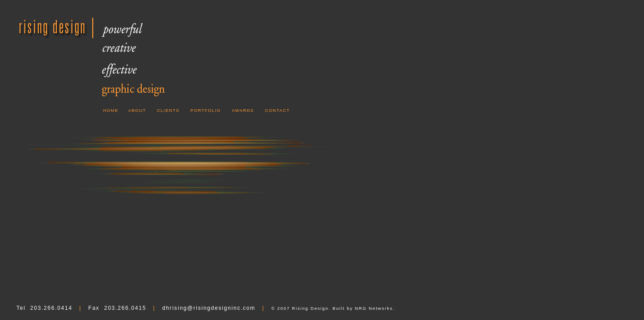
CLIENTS (168, 111)
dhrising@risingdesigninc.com (209, 308)
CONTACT (278, 111)
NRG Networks (374, 308)
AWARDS (243, 111)
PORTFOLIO (206, 111)
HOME (111, 111)
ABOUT (137, 111)
